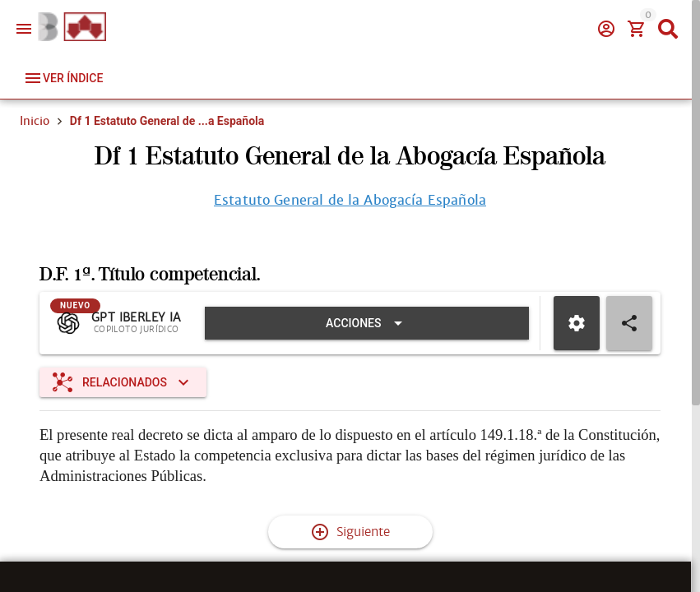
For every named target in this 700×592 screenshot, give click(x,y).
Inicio (35, 121)
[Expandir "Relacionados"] (123, 383)
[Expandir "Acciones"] (367, 324)
